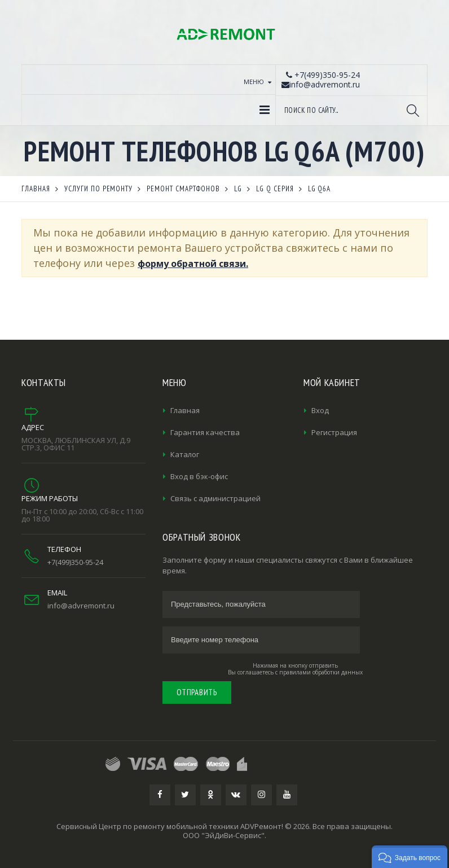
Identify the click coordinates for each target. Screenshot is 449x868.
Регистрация (334, 432)
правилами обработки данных (321, 672)
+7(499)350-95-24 (75, 562)
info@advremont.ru (81, 606)
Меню (254, 82)
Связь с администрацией (215, 498)
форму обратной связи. (193, 264)
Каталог (185, 454)
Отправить (197, 692)
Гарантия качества (205, 432)
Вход (320, 410)
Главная (185, 410)
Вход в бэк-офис (199, 476)
